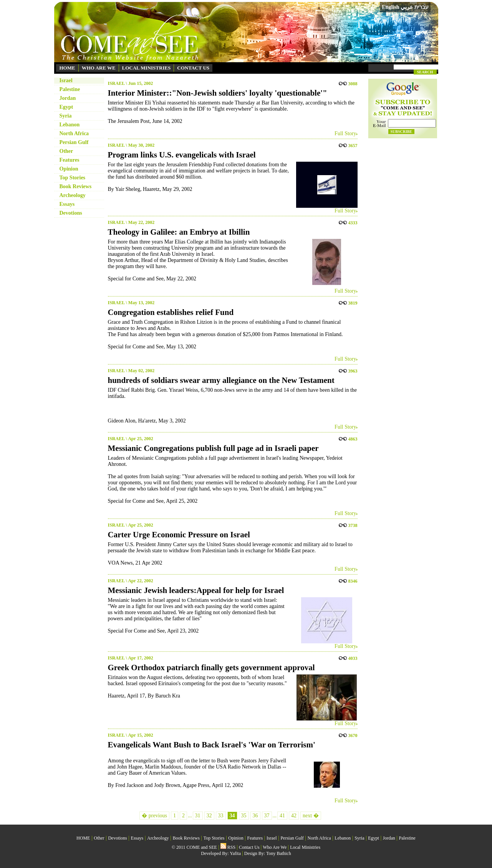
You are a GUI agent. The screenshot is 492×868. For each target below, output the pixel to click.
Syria (66, 116)
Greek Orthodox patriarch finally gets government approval (211, 668)
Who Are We (275, 847)
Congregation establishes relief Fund (171, 312)
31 (198, 816)
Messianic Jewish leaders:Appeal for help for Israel (196, 590)
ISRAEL (116, 83)
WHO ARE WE (99, 68)
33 (221, 816)
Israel (66, 80)
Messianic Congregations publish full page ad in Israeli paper (213, 448)
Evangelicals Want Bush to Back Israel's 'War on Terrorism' (212, 745)
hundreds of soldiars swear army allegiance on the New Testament (221, 380)
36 (255, 816)
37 (267, 816)
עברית (422, 7)
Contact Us (249, 847)
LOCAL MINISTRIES (147, 68)
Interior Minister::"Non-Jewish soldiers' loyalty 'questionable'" (218, 93)
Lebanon (70, 125)
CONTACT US (193, 68)
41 (282, 816)
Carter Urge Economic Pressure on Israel (179, 535)
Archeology (73, 195)
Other (66, 151)
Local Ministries (305, 847)
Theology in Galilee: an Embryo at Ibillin (179, 232)
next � (311, 816)
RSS (228, 847)
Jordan (68, 98)
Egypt (66, 107)
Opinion (69, 169)
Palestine (70, 89)
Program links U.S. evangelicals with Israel (182, 155)
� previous (154, 816)
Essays (67, 204)
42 (294, 816)
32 (209, 816)
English (390, 7)
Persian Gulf (74, 142)
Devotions (71, 213)
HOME (67, 68)
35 (244, 816)
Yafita (235, 853)
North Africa (74, 133)
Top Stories (73, 178)
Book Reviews (76, 186)
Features (70, 160)
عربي (407, 7)
